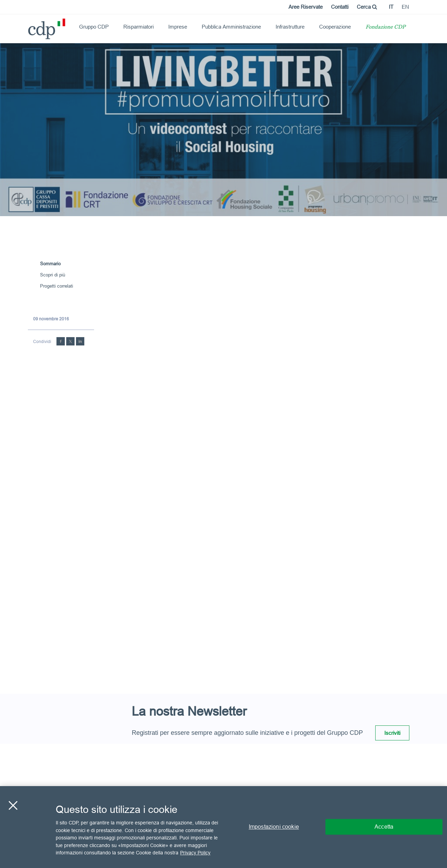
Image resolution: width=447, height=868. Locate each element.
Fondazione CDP (386, 27)
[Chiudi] (13, 806)
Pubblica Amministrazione (231, 27)
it (391, 7)
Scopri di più (53, 275)
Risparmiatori (138, 27)
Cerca (367, 7)
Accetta (384, 827)
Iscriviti (392, 733)
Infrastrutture (290, 27)
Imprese (178, 27)
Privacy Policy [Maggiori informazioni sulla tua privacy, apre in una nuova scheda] (195, 853)
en (405, 7)
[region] (223, 827)
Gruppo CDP (94, 27)
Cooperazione (335, 27)
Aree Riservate (306, 7)
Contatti (340, 7)
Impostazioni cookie (274, 827)
